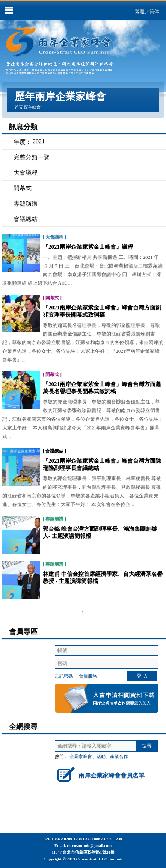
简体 (154, 11)
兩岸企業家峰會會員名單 (100, 774)
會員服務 (88, 676)
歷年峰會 (32, 107)
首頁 (19, 107)
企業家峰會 (81, 756)
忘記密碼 (64, 676)
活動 (101, 756)
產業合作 (119, 756)
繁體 (140, 11)
